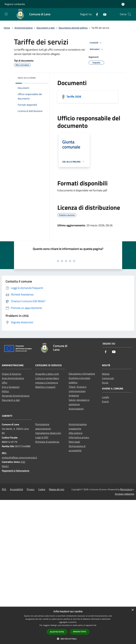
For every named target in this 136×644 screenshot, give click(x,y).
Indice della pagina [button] (27, 78)
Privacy (31, 489)
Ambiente (74, 396)
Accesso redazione (124, 494)
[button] (68, 639)
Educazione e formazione (82, 374)
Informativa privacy (79, 437)
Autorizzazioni (76, 409)
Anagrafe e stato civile (47, 374)
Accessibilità (16, 489)
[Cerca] (129, 14)
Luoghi (106, 397)
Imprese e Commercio (47, 383)
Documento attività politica (73, 28)
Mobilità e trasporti (45, 387)
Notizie (106, 374)
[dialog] (68, 625)
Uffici (5, 383)
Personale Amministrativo (16, 396)
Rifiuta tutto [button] (80, 632)
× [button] (133, 610)
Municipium (126, 489)
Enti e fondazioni (11, 387)
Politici (5, 391)
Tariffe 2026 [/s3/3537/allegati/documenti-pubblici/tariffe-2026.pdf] (74, 96)
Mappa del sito (57, 489)
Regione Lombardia (15, 4)
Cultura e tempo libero (47, 378)
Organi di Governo (11, 374)
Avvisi (105, 383)
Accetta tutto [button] (57, 632)
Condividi (96, 43)
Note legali (74, 442)
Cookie (42, 489)
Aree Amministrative (13, 378)
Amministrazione (24, 28)
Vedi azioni (97, 49)
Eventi (105, 401)
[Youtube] (104, 14)
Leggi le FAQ (42, 437)
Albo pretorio (76, 433)
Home (7, 28)
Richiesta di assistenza (47, 442)
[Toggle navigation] (6, 14)
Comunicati (108, 378)
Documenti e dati (46, 28)
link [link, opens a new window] (95, 625)
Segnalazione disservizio (48, 433)
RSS (4, 489)
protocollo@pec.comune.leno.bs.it (19, 457)
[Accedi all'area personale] (123, 4)
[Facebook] (96, 14)
